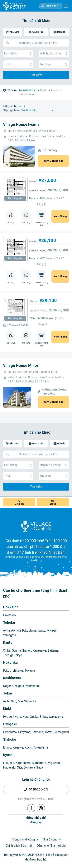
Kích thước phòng (54, 54)
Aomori (16, 631)
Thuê (18, 64)
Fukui (7, 671)
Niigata (19, 686)
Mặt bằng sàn (15, 198)
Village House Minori (21, 366)
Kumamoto (39, 763)
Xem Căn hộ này (53, 161)
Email (53, 504)
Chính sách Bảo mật (19, 846)
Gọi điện (19, 504)
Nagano (8, 686)
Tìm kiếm (36, 75)
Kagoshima (23, 763)
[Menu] (66, 6)
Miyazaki (54, 763)
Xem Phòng (60, 216)
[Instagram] (41, 808)
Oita (20, 767)
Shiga (43, 717)
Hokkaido (11, 607)
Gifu (14, 701)
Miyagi (51, 631)
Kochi (28, 747)
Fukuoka (9, 763)
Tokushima (41, 747)
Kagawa (18, 747)
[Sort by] (38, 110)
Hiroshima (10, 732)
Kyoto (17, 717)
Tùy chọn (54, 64)
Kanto (8, 642)
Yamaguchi (62, 732)
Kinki (7, 709)
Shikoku (10, 739)
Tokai (7, 693)
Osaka (34, 717)
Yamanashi (32, 686)
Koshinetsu (12, 678)
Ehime (7, 747)
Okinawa (29, 767)
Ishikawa (17, 671)
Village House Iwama (21, 124)
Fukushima (29, 631)
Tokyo (18, 655)
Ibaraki (27, 651)
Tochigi (8, 655)
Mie (20, 701)
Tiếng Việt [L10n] (51, 6)
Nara (26, 717)
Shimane (37, 732)
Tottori (49, 732)
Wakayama (56, 717)
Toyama (30, 671)
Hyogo (7, 717)
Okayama (24, 732)
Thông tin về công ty (25, 839)
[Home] (36, 526)
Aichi (6, 701)
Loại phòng (18, 54)
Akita (6, 631)
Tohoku (9, 622)
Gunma (16, 651)
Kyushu (9, 755)
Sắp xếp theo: (11, 110)
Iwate (42, 631)
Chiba (7, 651)
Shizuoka (30, 701)
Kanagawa (39, 651)
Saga (40, 767)
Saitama (53, 651)
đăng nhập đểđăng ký (36, 820)
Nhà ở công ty (52, 839)
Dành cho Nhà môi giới (52, 846)
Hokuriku (10, 662)
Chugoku (10, 724)
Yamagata (10, 635)
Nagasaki (9, 767)
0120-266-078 (39, 789)
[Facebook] (31, 808)
